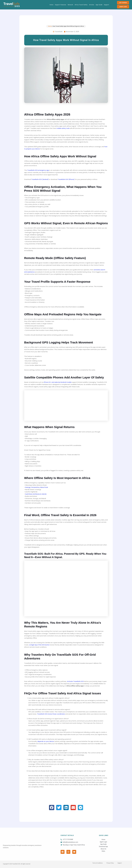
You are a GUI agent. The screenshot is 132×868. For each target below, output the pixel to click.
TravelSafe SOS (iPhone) (66, 179)
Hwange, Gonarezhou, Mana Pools (37, 487)
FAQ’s (103, 851)
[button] (52, 808)
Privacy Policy (110, 863)
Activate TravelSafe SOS (75, 681)
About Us (103, 849)
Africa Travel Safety (81, 5)
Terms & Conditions (98, 863)
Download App (103, 847)
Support (107, 5)
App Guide (99, 5)
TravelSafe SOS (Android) (40, 179)
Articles (92, 5)
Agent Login (103, 842)
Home (52, 5)
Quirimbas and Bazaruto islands (36, 494)
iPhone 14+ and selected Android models (58, 382)
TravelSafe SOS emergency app (38, 170)
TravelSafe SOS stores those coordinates (51, 714)
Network (70, 5)
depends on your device (46, 741)
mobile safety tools (63, 128)
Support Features (61, 5)
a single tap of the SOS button (39, 645)
